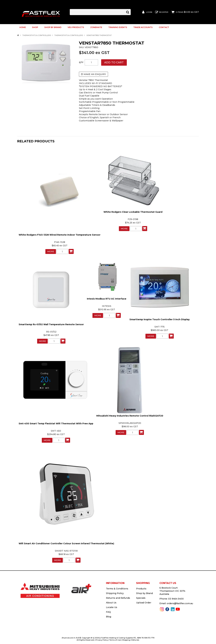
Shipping (126, 640)
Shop (35, 27)
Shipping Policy (115, 593)
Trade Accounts (143, 27)
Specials (141, 598)
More (51, 251)
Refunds (135, 640)
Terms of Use (115, 640)
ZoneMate (96, 27)
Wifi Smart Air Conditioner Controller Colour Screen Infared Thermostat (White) (66, 543)
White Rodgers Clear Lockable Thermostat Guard (133, 212)
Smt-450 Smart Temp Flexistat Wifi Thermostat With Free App (56, 423)
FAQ (108, 612)
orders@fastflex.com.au (180, 603)
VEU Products (76, 27)
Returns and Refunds (118, 598)
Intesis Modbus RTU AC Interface (107, 299)
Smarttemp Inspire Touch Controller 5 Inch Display (160, 319)
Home (23, 27)
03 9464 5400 (176, 599)
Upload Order (144, 602)
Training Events (118, 27)
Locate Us (112, 607)
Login (149, 12)
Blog (109, 616)
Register (164, 12)
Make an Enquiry (95, 74)
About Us (111, 602)
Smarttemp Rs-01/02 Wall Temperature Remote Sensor (51, 324)
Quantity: (81, 62)
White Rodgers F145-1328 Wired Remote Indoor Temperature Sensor (60, 235)
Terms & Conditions (117, 588)
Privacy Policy (102, 640)
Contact (164, 27)
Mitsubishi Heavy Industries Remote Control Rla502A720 (130, 416)
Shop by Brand (53, 27)
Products (141, 588)
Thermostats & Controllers (37, 35)
